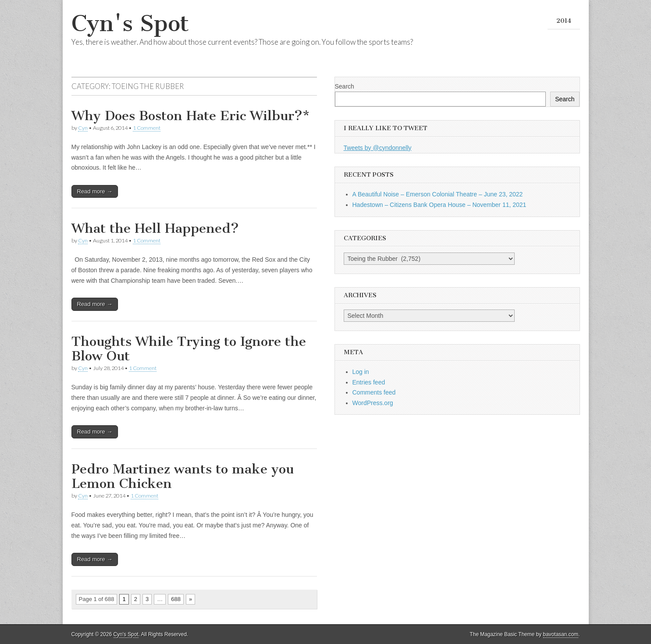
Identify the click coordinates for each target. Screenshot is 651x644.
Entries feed (369, 382)
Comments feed (374, 392)
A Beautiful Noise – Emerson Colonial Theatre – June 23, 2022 (438, 194)
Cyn (83, 128)
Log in (361, 372)
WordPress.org (373, 403)
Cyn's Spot (130, 23)
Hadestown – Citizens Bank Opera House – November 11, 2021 (439, 205)
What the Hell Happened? (155, 228)
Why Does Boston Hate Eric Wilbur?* (190, 116)
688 (176, 599)
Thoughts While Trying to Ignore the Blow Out (189, 349)
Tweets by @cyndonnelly (378, 148)
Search (345, 86)
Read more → (95, 191)
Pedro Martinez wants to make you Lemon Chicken (183, 477)
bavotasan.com (561, 634)
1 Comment (147, 128)
